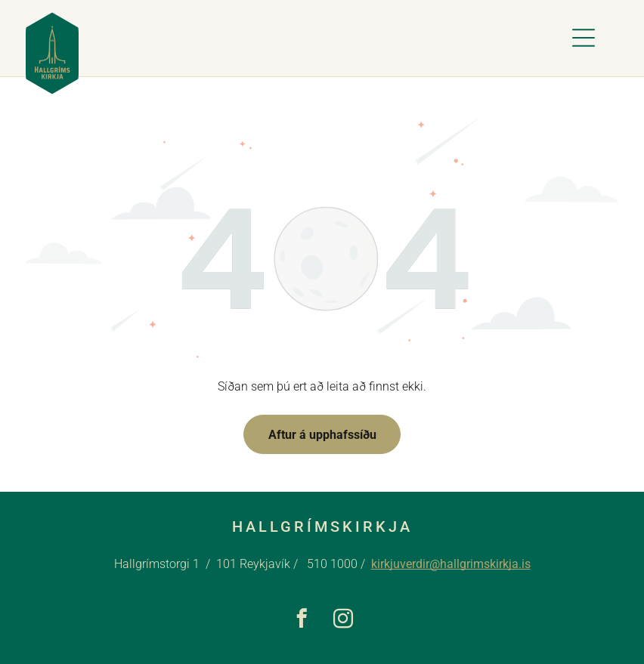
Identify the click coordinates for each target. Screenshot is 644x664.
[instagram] (343, 621)
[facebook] (301, 621)
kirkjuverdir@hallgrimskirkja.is (451, 564)
